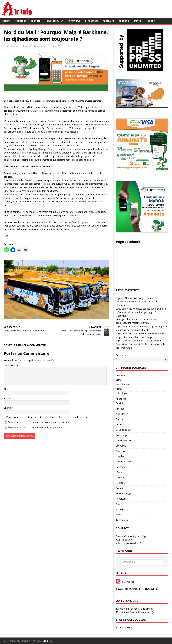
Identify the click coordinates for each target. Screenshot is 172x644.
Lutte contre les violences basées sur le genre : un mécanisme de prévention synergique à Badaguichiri (141, 312)
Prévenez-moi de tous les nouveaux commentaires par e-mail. (40, 422)
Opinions (124, 21)
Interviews (74, 21)
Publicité (120, 403)
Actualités (42, 46)
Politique (21, 21)
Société (6, 21)
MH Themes (48, 641)
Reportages (92, 21)
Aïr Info (28, 46)
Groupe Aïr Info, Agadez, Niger (132, 536)
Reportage (121, 499)
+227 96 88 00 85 (125, 540)
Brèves (137, 21)
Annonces (121, 399)
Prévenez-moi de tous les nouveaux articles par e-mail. (36, 427)
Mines (119, 472)
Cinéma (120, 425)
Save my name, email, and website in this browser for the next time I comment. (48, 417)
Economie (36, 21)
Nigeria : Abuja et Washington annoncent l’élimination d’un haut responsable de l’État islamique (138, 302)
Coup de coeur (123, 430)
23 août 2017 (14, 46)
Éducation (121, 451)
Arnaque (120, 409)
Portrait (120, 488)
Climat (119, 380)
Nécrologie (121, 393)
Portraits (108, 21)
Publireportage (123, 493)
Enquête (120, 456)
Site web (8, 408)
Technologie (122, 520)
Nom (7, 389)
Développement (55, 21)
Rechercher (122, 355)
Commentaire (11, 365)
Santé (119, 504)
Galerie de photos (125, 462)
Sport (151, 21)
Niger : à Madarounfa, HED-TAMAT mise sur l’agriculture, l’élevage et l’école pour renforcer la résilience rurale (140, 344)
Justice (119, 389)
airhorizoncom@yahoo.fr (129, 543)
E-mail (7, 399)
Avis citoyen (122, 414)
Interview (121, 467)
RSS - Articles (125, 582)
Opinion (120, 478)
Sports (119, 515)
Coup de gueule (124, 435)
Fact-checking (123, 384)
